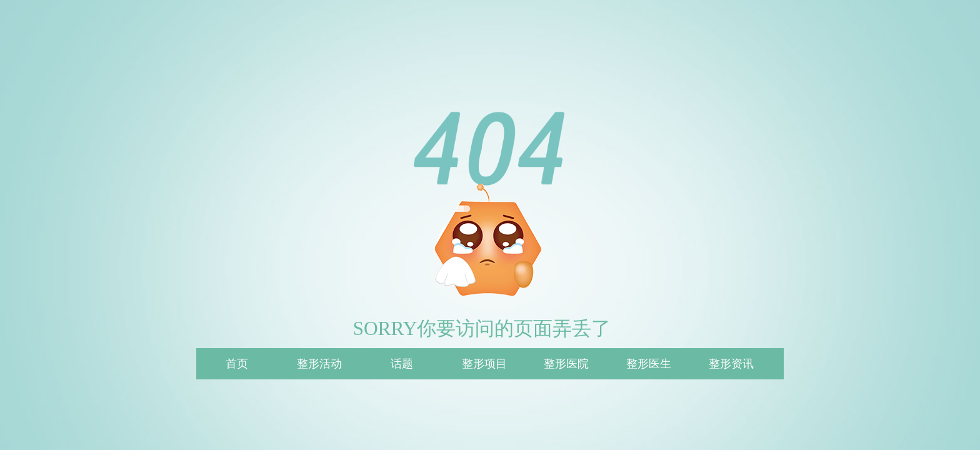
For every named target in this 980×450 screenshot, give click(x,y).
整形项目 (484, 364)
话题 (402, 364)
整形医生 (649, 364)
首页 (237, 364)
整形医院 (566, 364)
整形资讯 (731, 364)
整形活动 (319, 364)
